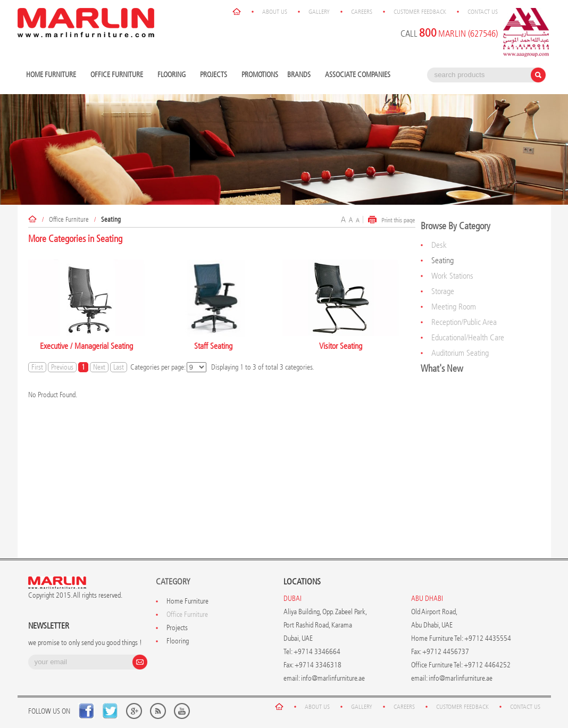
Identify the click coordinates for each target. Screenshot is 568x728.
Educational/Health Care (468, 337)
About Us (275, 12)
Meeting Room (454, 307)
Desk (439, 245)
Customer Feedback (420, 12)
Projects (215, 75)
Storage (443, 291)
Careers (362, 12)
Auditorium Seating (460, 353)
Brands (300, 75)
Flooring (173, 75)
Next (99, 367)
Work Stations (452, 276)
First (37, 367)
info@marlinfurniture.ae (333, 678)
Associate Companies (358, 75)
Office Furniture (118, 75)
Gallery (319, 12)
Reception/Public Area (464, 322)
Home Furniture (52, 75)
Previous (62, 367)
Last (119, 367)
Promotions (260, 75)
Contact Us (483, 12)
